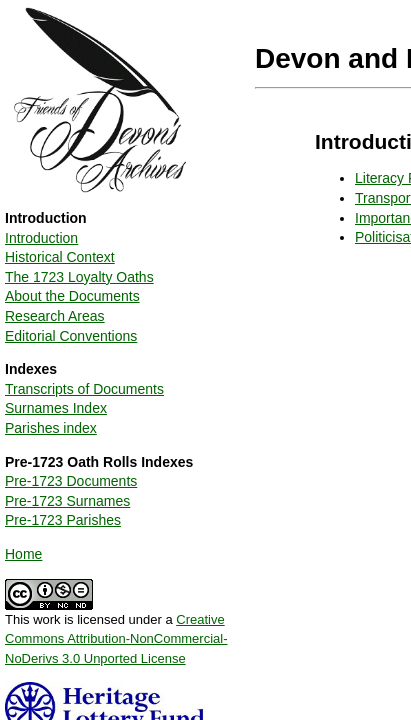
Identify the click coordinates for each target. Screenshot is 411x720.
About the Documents (72, 296)
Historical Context (60, 257)
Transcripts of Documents (84, 389)
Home (23, 554)
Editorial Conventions (71, 336)
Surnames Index (56, 408)
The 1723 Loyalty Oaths (79, 277)
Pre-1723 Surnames (67, 501)
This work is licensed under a (116, 632)
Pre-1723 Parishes (63, 520)
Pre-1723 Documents (71, 481)
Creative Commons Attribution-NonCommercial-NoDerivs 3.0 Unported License (116, 639)
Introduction (41, 238)
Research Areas (55, 316)
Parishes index (51, 428)
